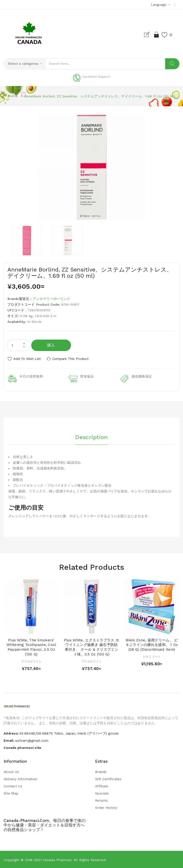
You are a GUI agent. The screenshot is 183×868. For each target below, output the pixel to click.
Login (155, 35)
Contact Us (13, 786)
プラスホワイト (31, 661)
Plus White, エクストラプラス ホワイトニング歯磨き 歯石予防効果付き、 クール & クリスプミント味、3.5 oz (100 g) (91, 647)
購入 (51, 345)
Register (147, 35)
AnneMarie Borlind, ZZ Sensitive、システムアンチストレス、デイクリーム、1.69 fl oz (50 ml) (100, 96)
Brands (101, 771)
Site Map (11, 793)
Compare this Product (72, 359)
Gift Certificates (108, 778)
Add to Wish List (27, 359)
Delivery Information (20, 778)
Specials (102, 793)
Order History (106, 807)
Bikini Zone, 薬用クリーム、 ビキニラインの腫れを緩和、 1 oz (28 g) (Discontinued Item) (152, 644)
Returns (101, 800)
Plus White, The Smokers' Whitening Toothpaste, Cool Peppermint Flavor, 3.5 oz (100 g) (31, 647)
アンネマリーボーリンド (51, 299)
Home (13, 96)
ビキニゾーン (152, 656)
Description (91, 436)
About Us (11, 771)
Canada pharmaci (57, 859)
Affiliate (102, 786)
